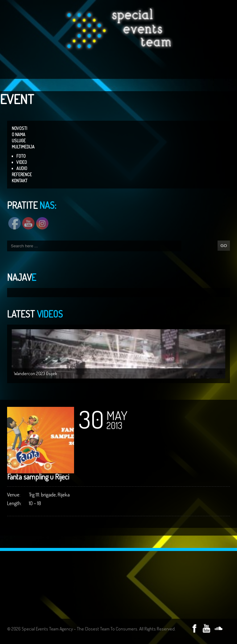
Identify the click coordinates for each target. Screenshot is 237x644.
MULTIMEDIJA (23, 147)
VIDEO (22, 162)
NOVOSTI (19, 128)
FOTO (21, 156)
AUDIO (22, 168)
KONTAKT (20, 181)
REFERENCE (22, 174)
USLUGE (19, 141)
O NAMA (19, 134)
